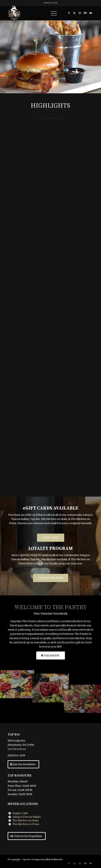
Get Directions (17, 749)
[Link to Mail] (91, 13)
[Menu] (52, 13)
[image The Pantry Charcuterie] (17, 683)
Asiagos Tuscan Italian (27, 817)
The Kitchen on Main (25, 820)
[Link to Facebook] (69, 13)
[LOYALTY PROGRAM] (51, 578)
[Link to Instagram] (80, 13)
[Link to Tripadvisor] (85, 13)
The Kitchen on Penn (26, 824)
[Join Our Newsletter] (23, 764)
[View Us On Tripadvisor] (27, 836)
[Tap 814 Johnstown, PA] (42, 13)
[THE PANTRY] (51, 656)
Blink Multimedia (54, 859)
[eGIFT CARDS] (51, 538)
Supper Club (20, 813)
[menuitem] (52, 13)
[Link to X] (74, 13)
